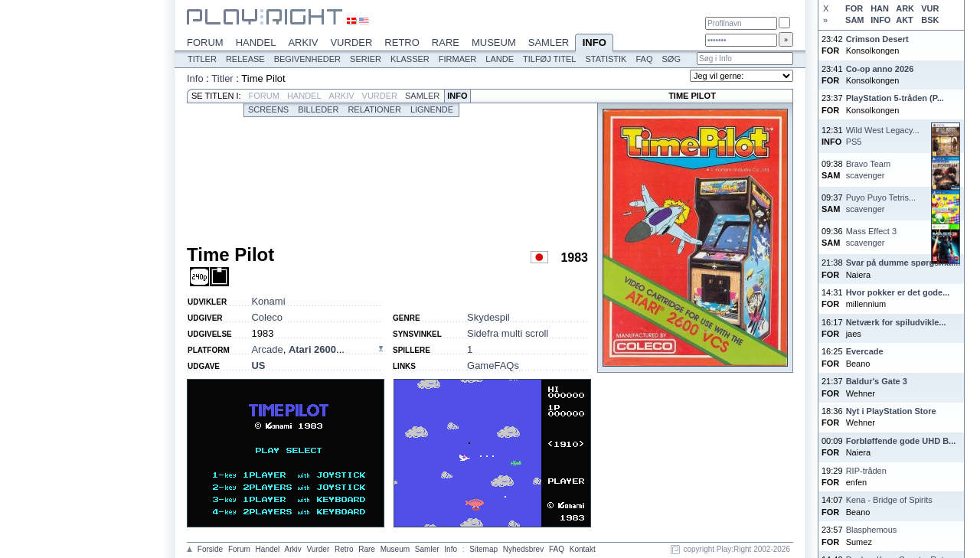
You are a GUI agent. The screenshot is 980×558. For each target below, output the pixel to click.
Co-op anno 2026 (880, 69)
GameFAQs (493, 365)
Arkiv (303, 42)
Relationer (374, 109)
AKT (905, 20)
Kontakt (583, 549)
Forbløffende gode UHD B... (901, 441)
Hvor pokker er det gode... (898, 292)
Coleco (266, 317)
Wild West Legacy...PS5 (883, 136)
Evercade (865, 351)
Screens (268, 109)
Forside (210, 549)
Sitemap (483, 549)
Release (245, 59)
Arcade (267, 349)
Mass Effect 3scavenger (871, 237)
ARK (905, 8)
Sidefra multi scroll (508, 333)
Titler (202, 59)
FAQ (644, 59)
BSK (930, 20)
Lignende (432, 109)
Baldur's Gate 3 (877, 381)
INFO (880, 20)
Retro (402, 42)
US (258, 365)
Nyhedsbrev (523, 549)
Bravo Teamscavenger (869, 170)
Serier (366, 59)
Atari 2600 (312, 349)
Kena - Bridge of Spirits (889, 500)
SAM (854, 20)
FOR (854, 8)
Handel (256, 42)
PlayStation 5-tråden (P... (895, 98)
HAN (880, 8)
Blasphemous (872, 530)
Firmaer (458, 59)
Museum (494, 42)
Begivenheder (307, 59)
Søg (671, 59)
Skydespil (488, 317)
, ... (297, 349)
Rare (446, 42)
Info (594, 44)
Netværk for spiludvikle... (896, 322)
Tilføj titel (549, 59)
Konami (268, 301)
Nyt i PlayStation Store (891, 411)
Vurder (351, 42)
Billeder (318, 109)
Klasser (410, 59)
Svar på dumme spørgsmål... (903, 263)
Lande (500, 59)
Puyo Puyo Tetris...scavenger (881, 203)
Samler (549, 42)
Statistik (606, 59)
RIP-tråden (866, 471)
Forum (205, 42)
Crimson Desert (877, 39)
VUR (930, 8)
